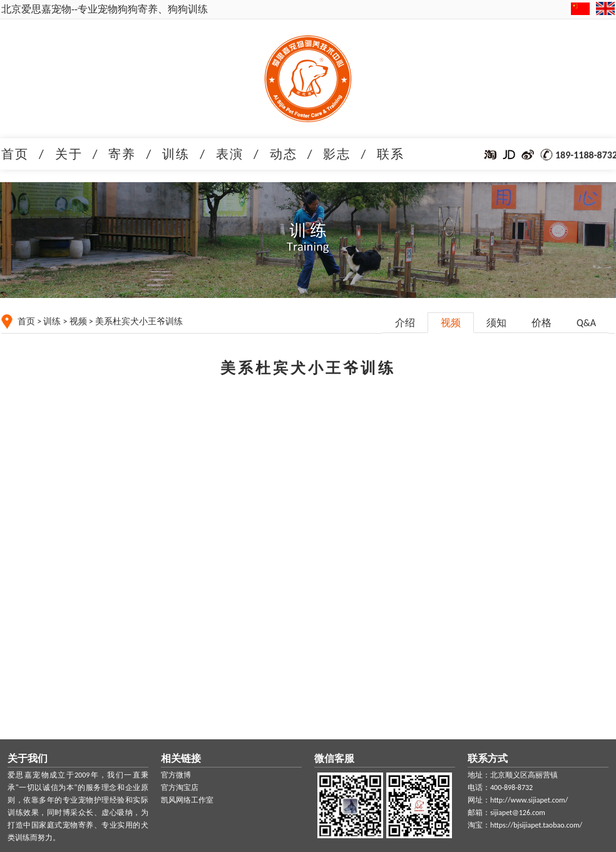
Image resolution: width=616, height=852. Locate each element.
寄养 (122, 154)
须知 (496, 323)
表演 (230, 154)
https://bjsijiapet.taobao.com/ (536, 825)
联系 (391, 154)
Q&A (586, 323)
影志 (337, 154)
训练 (176, 154)
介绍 (405, 323)
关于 (69, 154)
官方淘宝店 (180, 788)
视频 (78, 321)
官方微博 (176, 775)
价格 (542, 323)
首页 (15, 154)
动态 (284, 154)
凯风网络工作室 (187, 800)
